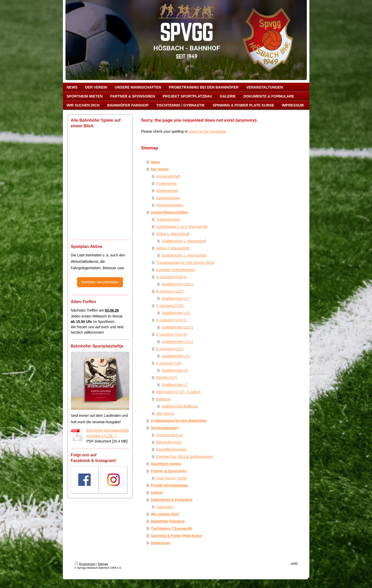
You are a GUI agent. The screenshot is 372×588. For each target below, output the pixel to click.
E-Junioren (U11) (170, 349)
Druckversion (85, 564)
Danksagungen (168, 198)
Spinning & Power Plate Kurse (177, 536)
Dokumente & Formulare (172, 500)
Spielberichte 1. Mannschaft (184, 241)
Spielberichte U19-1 (177, 284)
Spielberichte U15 (176, 313)
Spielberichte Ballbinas (180, 406)
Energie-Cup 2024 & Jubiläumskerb (184, 457)
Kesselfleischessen (171, 449)
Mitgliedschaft (167, 191)
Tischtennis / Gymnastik (171, 528)
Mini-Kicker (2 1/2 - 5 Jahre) (178, 392)
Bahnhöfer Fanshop (168, 521)
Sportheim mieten (166, 464)
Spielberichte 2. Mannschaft (184, 255)
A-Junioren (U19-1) (171, 277)
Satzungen (165, 507)
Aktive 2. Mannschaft (173, 248)
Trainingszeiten (168, 219)
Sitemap (103, 564)
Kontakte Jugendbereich (175, 270)
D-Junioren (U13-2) (171, 334)
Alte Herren (165, 413)
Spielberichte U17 (176, 298)
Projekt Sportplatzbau (169, 485)
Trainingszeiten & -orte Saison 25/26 (185, 263)
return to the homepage (208, 131)
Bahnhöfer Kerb (169, 442)
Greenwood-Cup (169, 435)
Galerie (157, 493)
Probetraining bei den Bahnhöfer (179, 421)
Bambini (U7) (167, 378)
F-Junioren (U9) (169, 363)
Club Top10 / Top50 (171, 478)
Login (294, 563)
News (155, 162)
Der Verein (160, 169)
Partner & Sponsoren (169, 471)
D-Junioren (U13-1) (171, 320)
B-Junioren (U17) (170, 291)
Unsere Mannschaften (169, 212)
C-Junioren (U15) (170, 306)
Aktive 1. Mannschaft (173, 234)
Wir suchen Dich (165, 514)
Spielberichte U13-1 (177, 327)
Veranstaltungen (165, 428)
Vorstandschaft (168, 176)
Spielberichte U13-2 (177, 342)
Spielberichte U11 (176, 356)
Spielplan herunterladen (100, 282)
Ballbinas (163, 399)
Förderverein (166, 184)
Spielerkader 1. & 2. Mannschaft (182, 227)
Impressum (160, 543)
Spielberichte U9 (175, 370)
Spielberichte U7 (175, 385)
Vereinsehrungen (170, 205)
